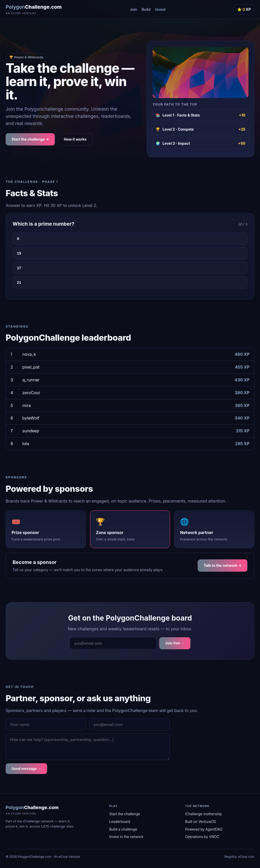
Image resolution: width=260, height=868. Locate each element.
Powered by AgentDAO (204, 829)
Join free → (175, 643)
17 (19, 268)
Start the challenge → (30, 139)
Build (146, 9)
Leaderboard (120, 822)
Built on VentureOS (201, 822)
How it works (75, 139)
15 (19, 253)
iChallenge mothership (203, 814)
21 (19, 282)
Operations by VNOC (202, 837)
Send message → (26, 769)
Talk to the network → (223, 565)
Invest (160, 9)
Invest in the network (126, 837)
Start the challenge (125, 814)
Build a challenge (123, 829)
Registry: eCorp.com (239, 857)
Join (133, 9)
